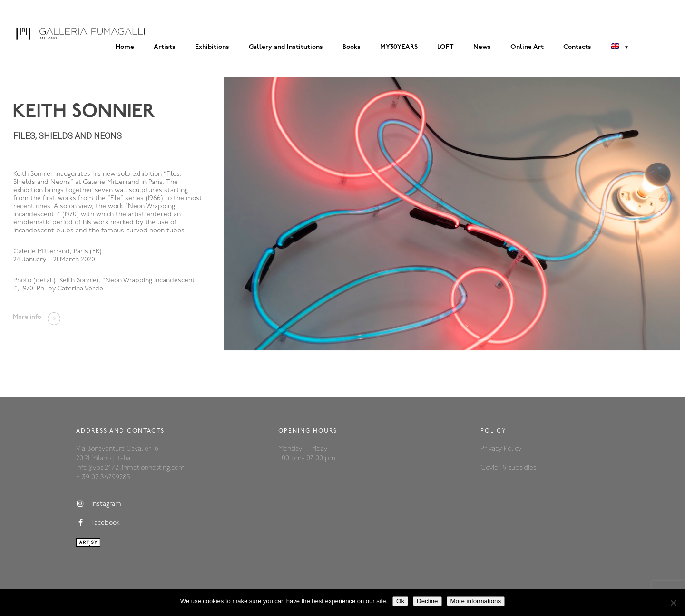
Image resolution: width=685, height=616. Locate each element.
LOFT (445, 47)
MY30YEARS (399, 47)
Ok (400, 601)
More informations (476, 601)
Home (125, 47)
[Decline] (673, 603)
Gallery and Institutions (286, 47)
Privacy (492, 449)
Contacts (577, 47)
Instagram (99, 504)
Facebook (98, 523)
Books (352, 47)
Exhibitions (212, 47)
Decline (427, 601)
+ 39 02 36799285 (103, 477)
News (482, 47)
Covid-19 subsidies (508, 468)
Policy (513, 449)
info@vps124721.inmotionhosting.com (130, 468)
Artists (165, 47)
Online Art (527, 47)
